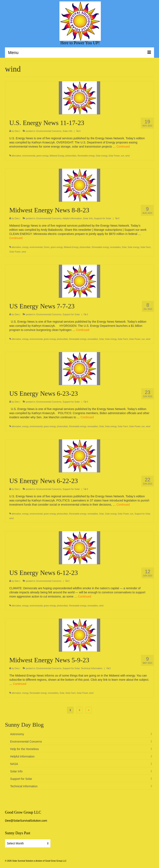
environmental (29, 156)
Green (47, 247)
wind (127, 156)
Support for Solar (103, 218)
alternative (16, 156)
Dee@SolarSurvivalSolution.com (26, 821)
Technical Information (92, 668)
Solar (124, 247)
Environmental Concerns (49, 131)
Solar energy (102, 156)
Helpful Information (72, 218)
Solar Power (114, 156)
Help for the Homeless (25, 749)
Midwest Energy (57, 156)
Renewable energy (86, 156)
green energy (42, 156)
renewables (115, 247)
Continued (123, 147)
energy (25, 247)
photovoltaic (71, 156)
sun (123, 156)
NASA (14, 764)
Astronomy (17, 734)
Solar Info (67, 131)
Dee (17, 131)
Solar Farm (145, 247)
